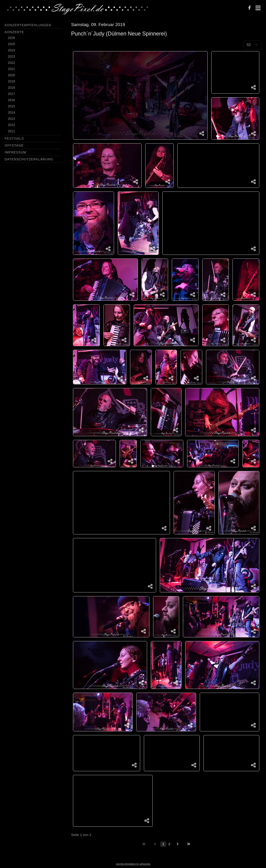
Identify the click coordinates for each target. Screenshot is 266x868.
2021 (11, 69)
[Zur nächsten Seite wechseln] (177, 844)
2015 (11, 106)
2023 (11, 56)
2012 (11, 125)
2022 (11, 63)
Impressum (15, 152)
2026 (11, 38)
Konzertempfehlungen (28, 25)
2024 (11, 50)
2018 (11, 88)
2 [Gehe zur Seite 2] (169, 844)
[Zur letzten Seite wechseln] (189, 844)
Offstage (14, 145)
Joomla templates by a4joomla (133, 864)
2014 (11, 112)
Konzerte (14, 32)
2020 (11, 75)
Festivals (14, 138)
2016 (11, 100)
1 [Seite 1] (163, 844)
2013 (11, 119)
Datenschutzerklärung (29, 159)
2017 (11, 94)
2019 (11, 81)
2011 (11, 131)
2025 (11, 44)
